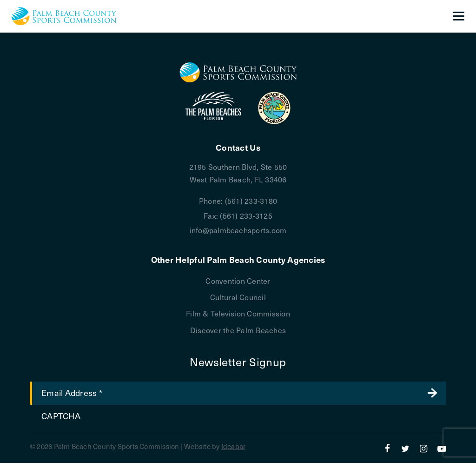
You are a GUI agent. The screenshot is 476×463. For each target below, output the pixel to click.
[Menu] (459, 16)
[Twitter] (406, 448)
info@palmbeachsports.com (238, 230)
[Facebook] (387, 448)
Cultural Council (238, 297)
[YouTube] (442, 448)
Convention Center (238, 281)
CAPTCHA (61, 416)
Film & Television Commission (238, 313)
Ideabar (234, 446)
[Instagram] (424, 448)
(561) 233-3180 (251, 201)
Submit (432, 393)
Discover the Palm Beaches (238, 330)
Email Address (72, 392)
